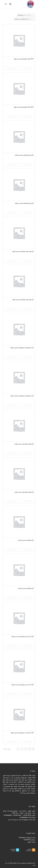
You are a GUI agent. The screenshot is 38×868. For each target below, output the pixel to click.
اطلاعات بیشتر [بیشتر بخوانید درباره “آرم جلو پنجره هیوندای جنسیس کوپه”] (27, 261)
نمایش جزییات (12, 68)
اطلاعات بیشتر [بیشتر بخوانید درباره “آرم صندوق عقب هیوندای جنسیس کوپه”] (27, 357)
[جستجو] (10, 4)
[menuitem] (10, 4)
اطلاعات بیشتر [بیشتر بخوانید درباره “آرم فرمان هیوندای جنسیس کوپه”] (27, 453)
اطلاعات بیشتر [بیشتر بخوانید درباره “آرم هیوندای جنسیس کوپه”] (27, 549)
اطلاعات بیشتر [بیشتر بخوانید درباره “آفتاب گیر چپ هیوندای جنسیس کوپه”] (27, 646)
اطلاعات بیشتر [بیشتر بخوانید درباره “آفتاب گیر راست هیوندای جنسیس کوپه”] (27, 742)
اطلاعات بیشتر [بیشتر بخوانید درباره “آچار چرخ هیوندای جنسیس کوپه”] (27, 164)
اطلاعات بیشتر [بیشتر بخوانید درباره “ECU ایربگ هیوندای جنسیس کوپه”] (27, 68)
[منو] (6, 4)
